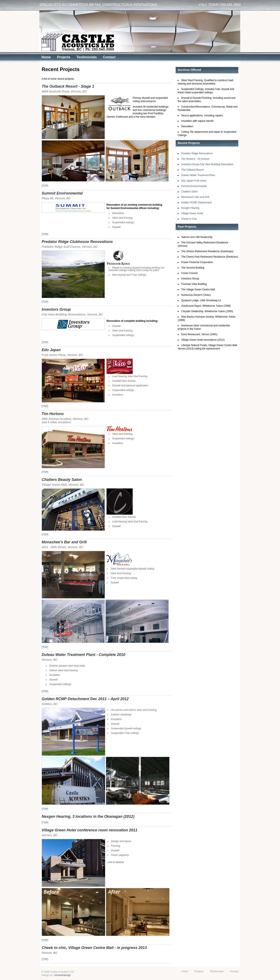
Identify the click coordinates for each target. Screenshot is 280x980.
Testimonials (87, 57)
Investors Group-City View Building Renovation (207, 164)
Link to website (116, 862)
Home (46, 57)
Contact (109, 57)
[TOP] (45, 186)
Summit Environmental (194, 186)
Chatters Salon (189, 192)
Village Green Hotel (192, 213)
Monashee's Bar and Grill (195, 197)
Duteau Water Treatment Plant (198, 175)
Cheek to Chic (189, 219)
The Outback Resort (192, 170)
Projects (64, 57)
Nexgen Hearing (190, 208)
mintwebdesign (62, 975)
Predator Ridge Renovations (197, 153)
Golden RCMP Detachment (196, 202)
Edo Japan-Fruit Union (194, 181)
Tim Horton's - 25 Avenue (195, 159)
